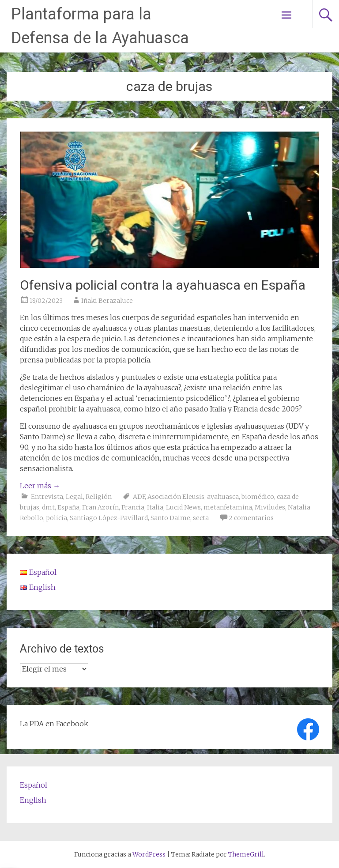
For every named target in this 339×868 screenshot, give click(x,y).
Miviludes (270, 507)
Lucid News (183, 507)
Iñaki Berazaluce (107, 301)
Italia (155, 507)
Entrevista (47, 497)
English (33, 800)
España (68, 507)
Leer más (40, 486)
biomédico (258, 497)
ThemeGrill (246, 854)
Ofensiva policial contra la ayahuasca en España (163, 285)
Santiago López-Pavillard (109, 518)
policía (56, 518)
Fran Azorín (100, 507)
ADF (139, 497)
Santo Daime (170, 518)
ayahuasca (223, 497)
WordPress (149, 854)
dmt (48, 507)
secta (201, 518)
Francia (133, 507)
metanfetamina (228, 507)
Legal (74, 497)
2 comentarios (251, 518)
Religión (99, 497)
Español (34, 785)
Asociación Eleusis (176, 497)
